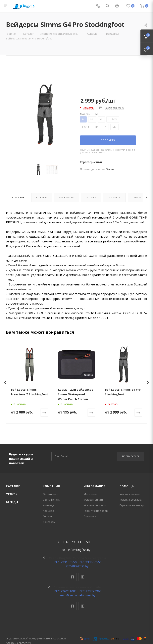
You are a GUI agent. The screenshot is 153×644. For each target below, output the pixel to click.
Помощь (127, 486)
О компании (51, 494)
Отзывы (42, 198)
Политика (90, 516)
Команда (49, 505)
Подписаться (131, 456)
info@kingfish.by (79, 550)
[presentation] (5, 382)
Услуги (12, 494)
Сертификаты (52, 500)
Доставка (114, 198)
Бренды (12, 502)
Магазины (90, 494)
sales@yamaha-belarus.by (77, 595)
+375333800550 (90, 562)
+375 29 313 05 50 (76, 542)
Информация (95, 486)
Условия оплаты (94, 500)
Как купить (66, 198)
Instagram (83, 577)
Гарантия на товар (96, 511)
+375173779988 (90, 591)
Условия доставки (95, 505)
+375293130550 (65, 562)
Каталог (13, 486)
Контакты (49, 522)
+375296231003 (65, 591)
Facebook (72, 577)
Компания (51, 486)
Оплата (91, 198)
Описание (18, 198)
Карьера (48, 511)
